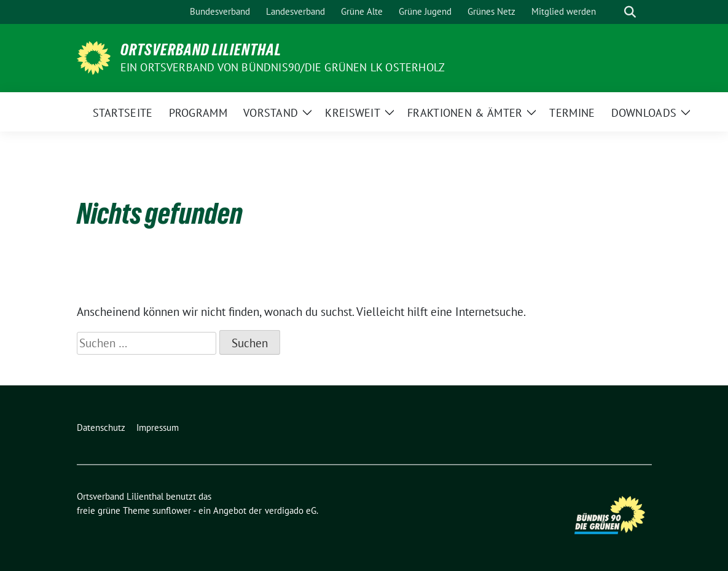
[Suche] (613, 12)
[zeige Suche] (630, 12)
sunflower (172, 510)
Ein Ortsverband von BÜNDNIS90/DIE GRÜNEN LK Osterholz (283, 67)
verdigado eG (291, 510)
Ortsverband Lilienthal (201, 50)
